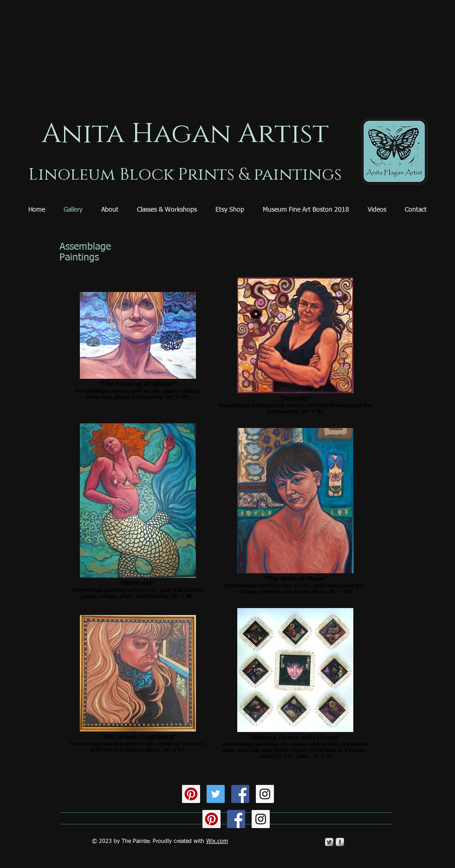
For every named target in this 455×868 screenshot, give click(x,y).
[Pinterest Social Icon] (191, 794)
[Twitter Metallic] (329, 842)
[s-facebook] (340, 842)
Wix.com (217, 842)
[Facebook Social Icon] (240, 794)
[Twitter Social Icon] (216, 794)
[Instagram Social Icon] (265, 794)
